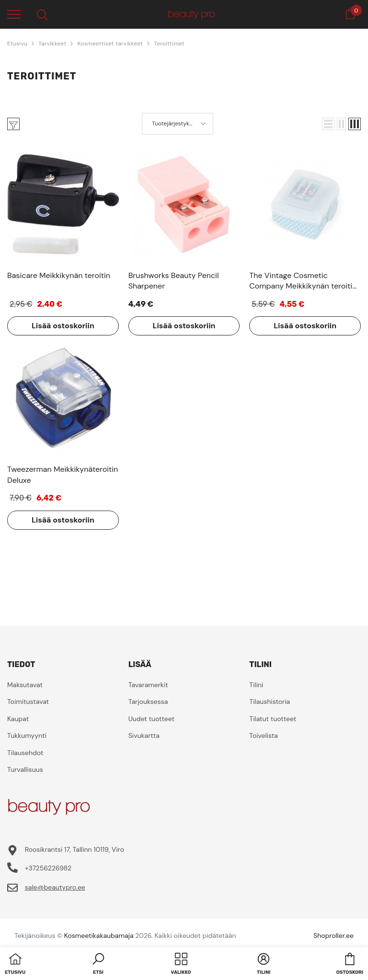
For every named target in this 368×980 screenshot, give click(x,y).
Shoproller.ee (333, 935)
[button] (328, 124)
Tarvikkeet (52, 44)
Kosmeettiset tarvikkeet (110, 44)
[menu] (14, 14)
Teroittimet (169, 44)
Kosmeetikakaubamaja (99, 935)
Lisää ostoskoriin (63, 326)
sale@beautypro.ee (55, 887)
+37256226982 (48, 868)
